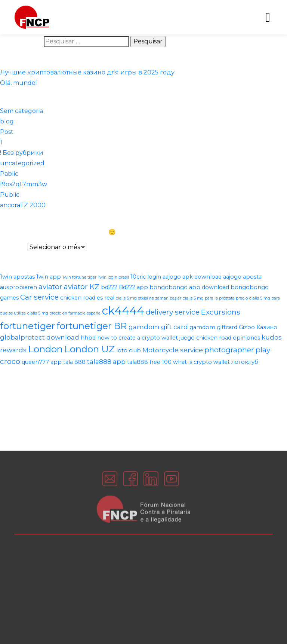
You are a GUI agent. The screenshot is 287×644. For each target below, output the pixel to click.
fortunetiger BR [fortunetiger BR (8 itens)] (92, 326)
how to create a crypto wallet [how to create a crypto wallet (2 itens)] (138, 338)
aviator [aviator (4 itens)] (50, 286)
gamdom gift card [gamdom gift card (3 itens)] (158, 327)
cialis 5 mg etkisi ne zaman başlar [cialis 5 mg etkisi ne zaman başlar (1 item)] (149, 298)
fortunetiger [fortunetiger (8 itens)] (27, 326)
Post (7, 132)
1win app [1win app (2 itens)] (49, 277)
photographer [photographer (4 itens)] (229, 350)
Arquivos (13, 247)
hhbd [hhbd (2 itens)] (88, 338)
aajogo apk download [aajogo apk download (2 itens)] (192, 277)
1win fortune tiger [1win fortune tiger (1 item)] (79, 277)
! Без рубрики (22, 153)
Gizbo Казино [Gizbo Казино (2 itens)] (258, 327)
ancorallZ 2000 (23, 205)
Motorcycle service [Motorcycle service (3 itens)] (173, 350)
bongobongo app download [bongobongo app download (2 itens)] (189, 287)
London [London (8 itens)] (45, 349)
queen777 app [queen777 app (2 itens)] (42, 362)
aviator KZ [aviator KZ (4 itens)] (82, 286)
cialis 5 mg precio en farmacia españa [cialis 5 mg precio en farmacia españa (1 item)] (64, 313)
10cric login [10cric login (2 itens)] (146, 277)
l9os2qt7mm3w (24, 184)
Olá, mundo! (18, 83)
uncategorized (22, 163)
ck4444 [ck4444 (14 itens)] (123, 311)
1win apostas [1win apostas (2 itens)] (17, 277)
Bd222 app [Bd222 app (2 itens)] (133, 287)
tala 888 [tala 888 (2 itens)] (74, 362)
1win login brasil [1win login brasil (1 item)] (113, 277)
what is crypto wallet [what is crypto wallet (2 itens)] (201, 362)
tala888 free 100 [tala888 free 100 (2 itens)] (149, 362)
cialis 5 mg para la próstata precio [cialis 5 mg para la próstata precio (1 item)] (215, 298)
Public (10, 195)
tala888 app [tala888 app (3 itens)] (106, 362)
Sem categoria (21, 111)
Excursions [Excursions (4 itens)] (221, 312)
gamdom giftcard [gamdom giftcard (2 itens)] (213, 327)
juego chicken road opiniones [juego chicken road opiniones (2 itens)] (220, 338)
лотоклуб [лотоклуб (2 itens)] (245, 362)
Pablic (9, 174)
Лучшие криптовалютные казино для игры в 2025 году (87, 72)
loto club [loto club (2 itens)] (129, 350)
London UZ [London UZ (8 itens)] (90, 349)
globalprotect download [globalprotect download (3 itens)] (40, 337)
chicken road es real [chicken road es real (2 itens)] (87, 298)
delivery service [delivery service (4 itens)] (173, 312)
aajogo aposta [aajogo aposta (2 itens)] (242, 277)
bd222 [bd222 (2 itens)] (109, 287)
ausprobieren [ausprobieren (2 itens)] (18, 287)
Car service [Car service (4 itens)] (39, 297)
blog (7, 121)
